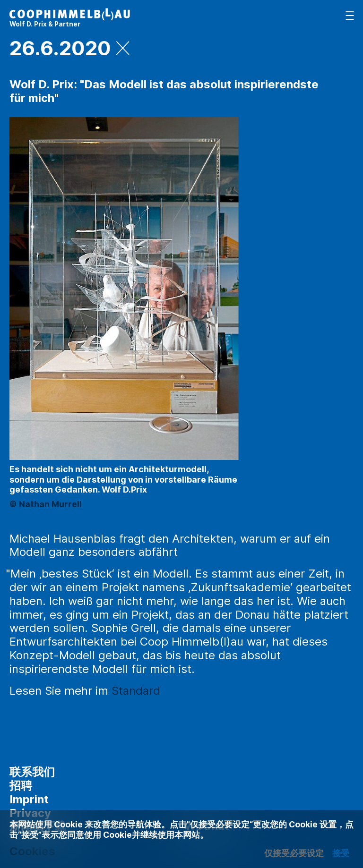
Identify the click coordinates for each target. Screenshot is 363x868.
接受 (341, 853)
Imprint (29, 799)
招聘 (21, 786)
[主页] (70, 18)
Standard (136, 691)
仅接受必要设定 (294, 853)
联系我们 (32, 772)
